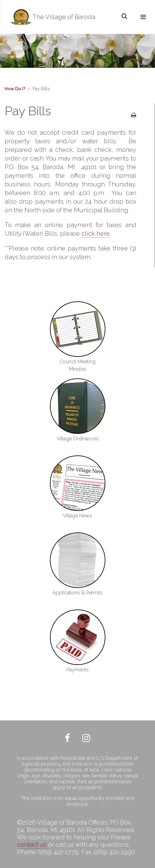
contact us (32, 845)
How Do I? (15, 89)
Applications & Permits (77, 593)
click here (96, 234)
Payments (78, 670)
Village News (77, 516)
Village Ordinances (78, 439)
